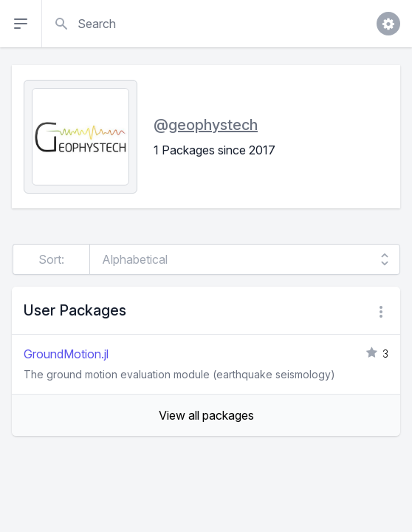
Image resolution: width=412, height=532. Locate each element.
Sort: (51, 259)
